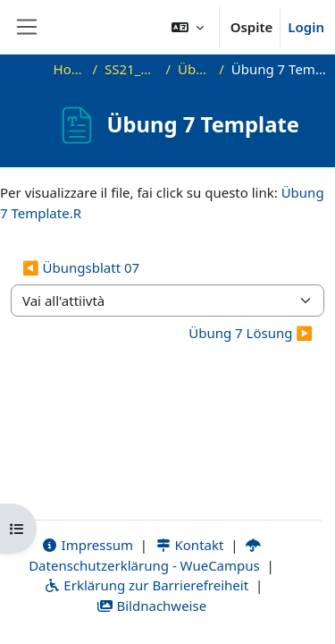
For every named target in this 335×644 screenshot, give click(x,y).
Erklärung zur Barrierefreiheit (146, 585)
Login (306, 27)
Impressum (87, 545)
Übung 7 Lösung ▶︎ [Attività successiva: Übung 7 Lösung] (251, 333)
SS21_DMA (131, 69)
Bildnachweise (151, 606)
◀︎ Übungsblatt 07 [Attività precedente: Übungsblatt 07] (81, 267)
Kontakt (189, 545)
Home (70, 69)
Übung (195, 69)
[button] (188, 27)
